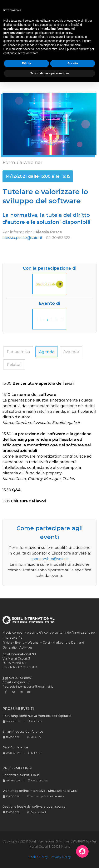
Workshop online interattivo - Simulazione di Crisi (40, 791)
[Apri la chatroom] (82, 851)
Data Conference (15, 747)
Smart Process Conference (23, 732)
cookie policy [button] (64, 33)
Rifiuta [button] (26, 63)
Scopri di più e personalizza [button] (49, 73)
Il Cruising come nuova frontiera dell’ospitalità (37, 716)
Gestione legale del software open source (34, 807)
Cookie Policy (38, 857)
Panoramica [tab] (18, 352)
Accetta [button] (73, 63)
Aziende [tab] (71, 352)
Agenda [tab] (47, 352)
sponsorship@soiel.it (50, 559)
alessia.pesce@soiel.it (23, 238)
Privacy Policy (61, 857)
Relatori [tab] (14, 364)
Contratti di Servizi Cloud (21, 775)
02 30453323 (58, 238)
